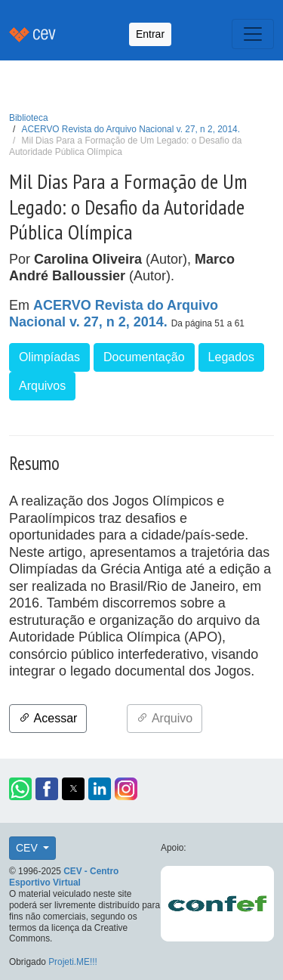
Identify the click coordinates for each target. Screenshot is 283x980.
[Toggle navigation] (253, 34)
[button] (20, 789)
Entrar (150, 34)
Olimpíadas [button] (49, 357)
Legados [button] (231, 357)
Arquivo (165, 718)
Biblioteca (29, 118)
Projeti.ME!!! (73, 962)
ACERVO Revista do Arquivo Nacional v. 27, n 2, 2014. (131, 129)
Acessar (48, 718)
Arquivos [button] (42, 386)
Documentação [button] (144, 357)
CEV (28, 848)
